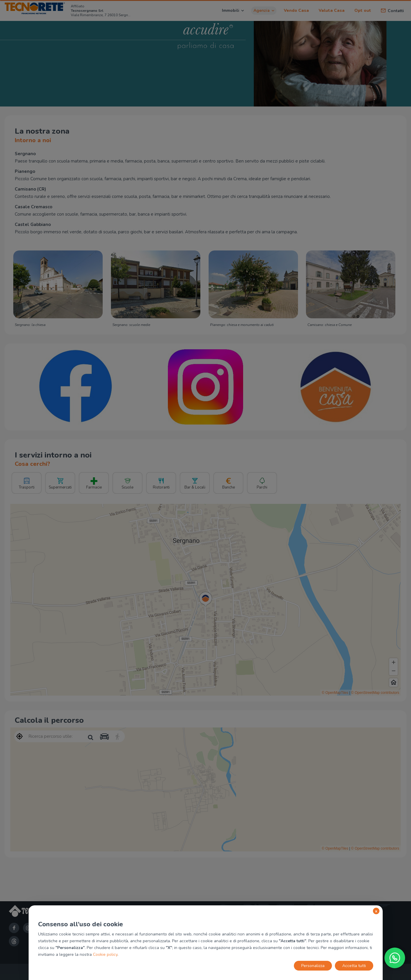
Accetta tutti (354, 966)
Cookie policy (105, 954)
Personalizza (313, 966)
